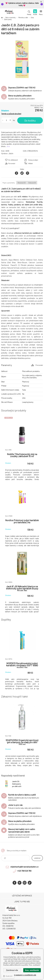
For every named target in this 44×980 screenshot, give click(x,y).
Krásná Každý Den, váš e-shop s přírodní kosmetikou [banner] (9, 13)
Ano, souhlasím (32, 970)
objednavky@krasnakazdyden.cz (24, 867)
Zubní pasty (8, 19)
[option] (22, 59)
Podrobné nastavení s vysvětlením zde (22, 975)
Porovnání (12, 163)
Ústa (32, 18)
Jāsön (11, 153)
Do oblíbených (13, 160)
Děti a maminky (11, 18)
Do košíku (30, 120)
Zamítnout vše (12, 970)
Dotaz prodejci (33, 160)
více (8, 146)
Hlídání (31, 163)
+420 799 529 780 (24, 871)
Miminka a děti (23, 18)
